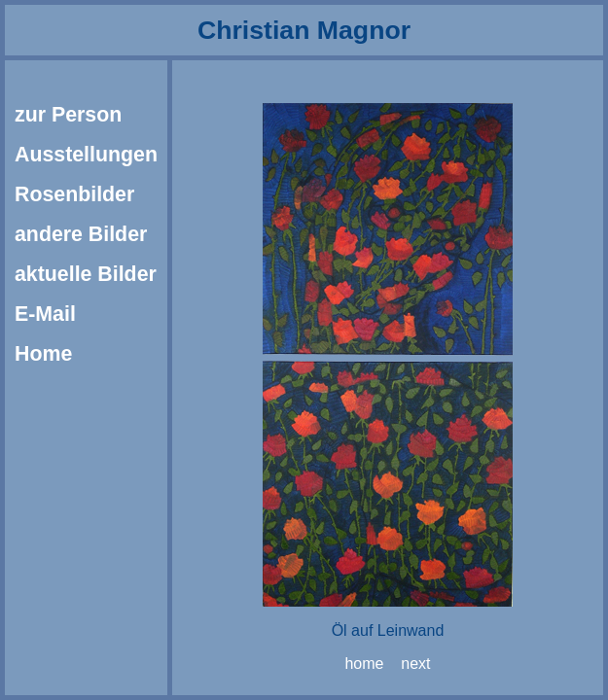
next (415, 664)
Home (43, 354)
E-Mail (45, 314)
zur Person (68, 115)
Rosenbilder (74, 194)
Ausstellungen (86, 155)
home (364, 664)
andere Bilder (81, 234)
